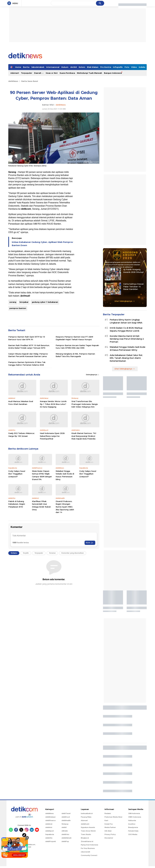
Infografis (118, 67)
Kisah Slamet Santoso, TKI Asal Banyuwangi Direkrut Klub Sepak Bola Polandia (84, 436)
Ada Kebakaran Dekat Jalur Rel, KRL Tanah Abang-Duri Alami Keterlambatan (126, 358)
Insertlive (132, 824)
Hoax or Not (52, 73)
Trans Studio (86, 834)
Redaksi (108, 813)
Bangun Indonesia (113, 73)
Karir (106, 820)
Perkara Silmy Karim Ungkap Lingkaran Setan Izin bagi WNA (126, 321)
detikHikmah (67, 838)
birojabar (24, 302)
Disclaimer (109, 838)
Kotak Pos (109, 824)
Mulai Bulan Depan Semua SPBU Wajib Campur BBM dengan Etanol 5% (42, 475)
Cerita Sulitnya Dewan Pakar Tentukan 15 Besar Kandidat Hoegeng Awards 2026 (134, 287)
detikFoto (65, 834)
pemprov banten (18, 308)
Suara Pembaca (67, 73)
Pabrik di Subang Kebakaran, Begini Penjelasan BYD (17, 504)
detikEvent (85, 824)
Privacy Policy (110, 834)
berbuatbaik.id (87, 813)
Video (134, 67)
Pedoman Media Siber (113, 817)
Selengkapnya (93, 375)
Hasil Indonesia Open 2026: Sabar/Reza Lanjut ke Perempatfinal (52, 436)
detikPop (65, 841)
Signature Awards (88, 827)
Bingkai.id (85, 838)
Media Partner (110, 827)
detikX (74, 67)
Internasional (53, 67)
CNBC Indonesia (135, 817)
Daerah (39, 73)
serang (13, 302)
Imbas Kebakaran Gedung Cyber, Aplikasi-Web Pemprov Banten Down (42, 244)
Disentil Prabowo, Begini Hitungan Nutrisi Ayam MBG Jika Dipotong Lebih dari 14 (65, 507)
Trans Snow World (88, 831)
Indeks (142, 67)
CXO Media (133, 834)
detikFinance (50, 820)
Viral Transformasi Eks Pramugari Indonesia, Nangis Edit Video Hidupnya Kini (85, 404)
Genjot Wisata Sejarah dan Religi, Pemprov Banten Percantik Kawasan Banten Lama (28, 355)
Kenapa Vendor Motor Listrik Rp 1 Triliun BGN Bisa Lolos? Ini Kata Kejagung (53, 404)
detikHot (49, 827)
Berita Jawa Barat (30, 81)
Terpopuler (27, 73)
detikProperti (51, 841)
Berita (26, 67)
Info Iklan (108, 831)
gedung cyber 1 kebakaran (45, 302)
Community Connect (89, 855)
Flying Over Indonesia (89, 845)
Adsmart (15, 73)
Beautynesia (133, 827)
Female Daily (133, 831)
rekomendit (85, 852)
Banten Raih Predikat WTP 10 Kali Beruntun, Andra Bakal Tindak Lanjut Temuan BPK (29, 347)
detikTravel (66, 813)
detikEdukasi (50, 817)
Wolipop (65, 824)
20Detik (65, 831)
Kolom (82, 67)
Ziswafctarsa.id (87, 841)
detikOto (49, 838)
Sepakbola (50, 834)
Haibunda (132, 820)
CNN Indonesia (134, 813)
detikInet (49, 824)
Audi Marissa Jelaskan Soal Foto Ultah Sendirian (21, 403)
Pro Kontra (106, 67)
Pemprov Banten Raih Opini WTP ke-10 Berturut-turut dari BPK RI (27, 338)
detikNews (13, 81)
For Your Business (88, 848)
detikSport (50, 831)
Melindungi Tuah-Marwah (89, 73)
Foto (127, 67)
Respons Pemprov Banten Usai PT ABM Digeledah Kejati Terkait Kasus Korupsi (74, 338)
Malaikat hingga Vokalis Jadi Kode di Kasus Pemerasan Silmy (65, 475)
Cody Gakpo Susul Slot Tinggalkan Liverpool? (17, 474)
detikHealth (66, 820)
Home (18, 67)
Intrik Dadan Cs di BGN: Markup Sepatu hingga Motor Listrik (126, 329)
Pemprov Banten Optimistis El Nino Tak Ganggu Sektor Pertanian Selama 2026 (27, 363)
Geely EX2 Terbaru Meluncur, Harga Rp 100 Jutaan (22, 435)
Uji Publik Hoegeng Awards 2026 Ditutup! (134, 271)
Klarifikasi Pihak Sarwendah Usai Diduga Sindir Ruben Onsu (41, 505)
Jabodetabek (38, 67)
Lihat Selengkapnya (125, 301)
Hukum (65, 67)
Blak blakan (93, 67)
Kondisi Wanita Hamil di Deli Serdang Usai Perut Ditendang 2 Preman (127, 339)
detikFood (66, 817)
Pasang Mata (86, 817)
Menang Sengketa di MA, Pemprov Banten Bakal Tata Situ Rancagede (75, 355)
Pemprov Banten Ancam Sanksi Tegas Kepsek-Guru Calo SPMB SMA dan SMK (77, 347)
